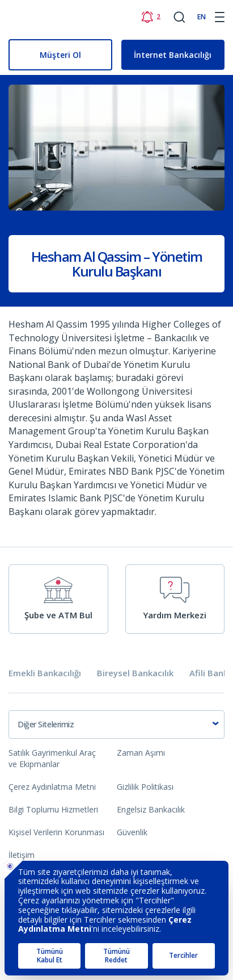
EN (202, 17)
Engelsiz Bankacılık (151, 809)
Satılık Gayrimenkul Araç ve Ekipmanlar (52, 758)
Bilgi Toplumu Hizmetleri (53, 809)
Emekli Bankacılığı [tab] (45, 673)
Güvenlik (132, 832)
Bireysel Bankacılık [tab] (135, 673)
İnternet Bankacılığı (173, 55)
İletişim (22, 855)
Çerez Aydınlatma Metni (52, 787)
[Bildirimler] (151, 17)
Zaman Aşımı (141, 753)
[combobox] (116, 724)
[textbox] (116, 724)
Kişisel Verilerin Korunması (56, 832)
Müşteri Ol (60, 55)
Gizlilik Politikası (145, 787)
